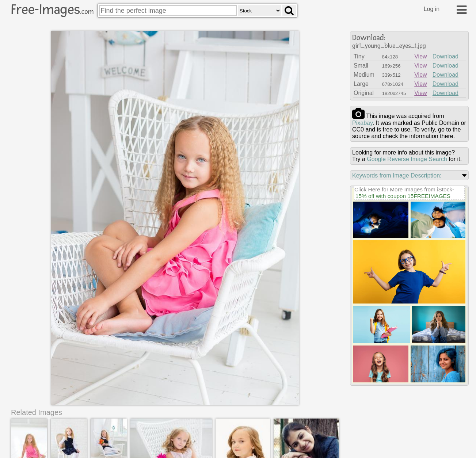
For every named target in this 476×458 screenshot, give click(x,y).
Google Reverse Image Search (407, 159)
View (420, 56)
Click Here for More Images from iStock (403, 189)
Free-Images (52, 9)
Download (445, 56)
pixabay (362, 123)
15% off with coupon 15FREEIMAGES (403, 196)
